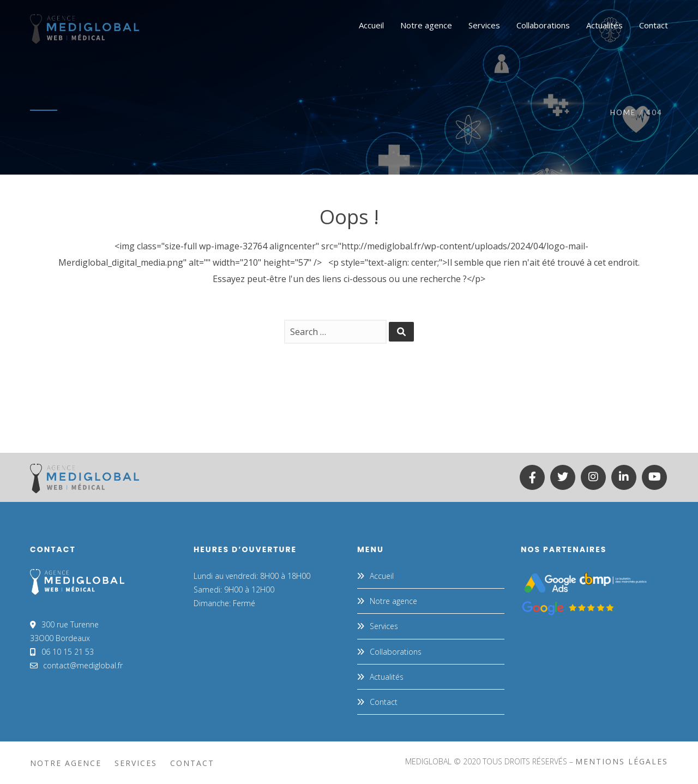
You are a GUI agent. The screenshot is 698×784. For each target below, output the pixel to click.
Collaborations (396, 652)
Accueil (382, 576)
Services (384, 626)
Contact (384, 702)
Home (623, 112)
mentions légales (622, 761)
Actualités (387, 677)
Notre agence (393, 601)
